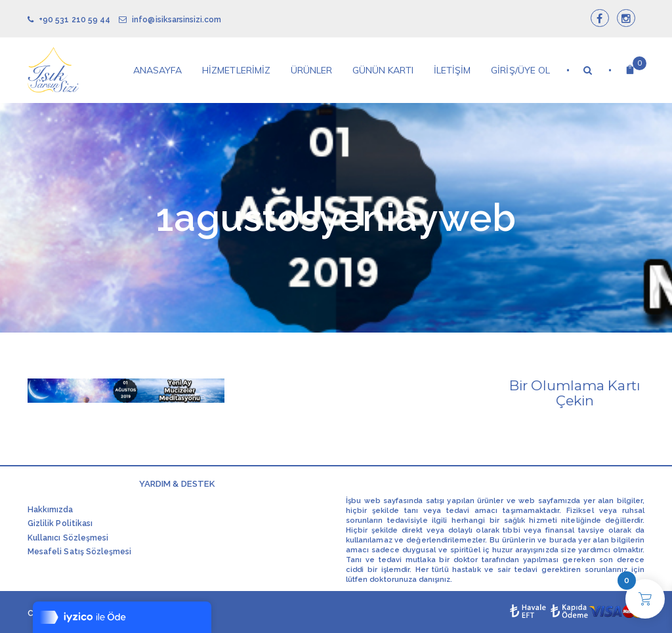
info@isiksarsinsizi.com (170, 20)
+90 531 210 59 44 (69, 20)
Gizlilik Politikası (60, 523)
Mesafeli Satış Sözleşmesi (79, 552)
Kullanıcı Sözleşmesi (68, 538)
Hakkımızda (51, 510)
